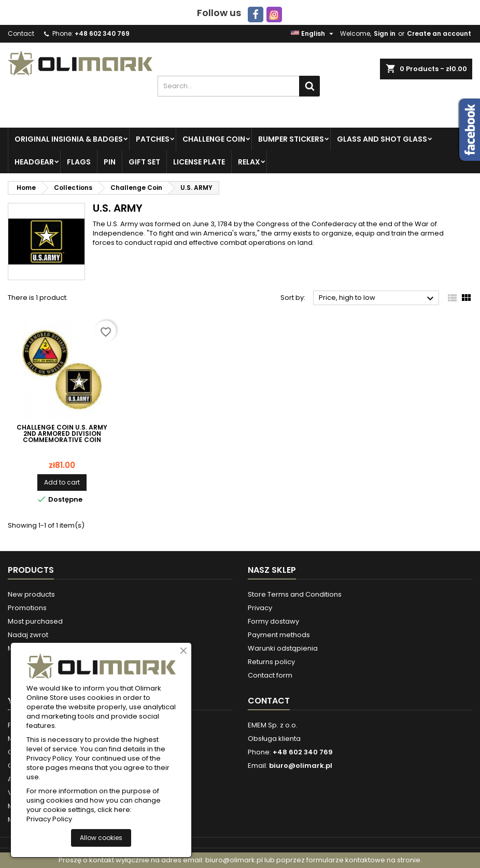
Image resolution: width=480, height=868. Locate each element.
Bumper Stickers (291, 139)
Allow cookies (101, 838)
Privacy (260, 608)
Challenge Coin (214, 139)
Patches (153, 139)
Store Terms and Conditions (295, 594)
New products (31, 594)
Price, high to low (378, 298)
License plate (199, 162)
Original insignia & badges (69, 139)
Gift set (144, 162)
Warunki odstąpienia (283, 648)
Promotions (27, 608)
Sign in (385, 33)
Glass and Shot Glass (382, 139)
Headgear (34, 162)
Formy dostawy (273, 621)
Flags (79, 162)
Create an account (439, 33)
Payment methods (279, 635)
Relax (249, 162)
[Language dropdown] (313, 34)
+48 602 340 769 (102, 33)
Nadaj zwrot (28, 635)
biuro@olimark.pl (301, 766)
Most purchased (35, 621)
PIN (110, 162)
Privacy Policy (49, 819)
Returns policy (271, 662)
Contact (21, 33)
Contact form (270, 675)
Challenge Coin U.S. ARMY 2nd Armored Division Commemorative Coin (62, 434)
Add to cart (62, 482)
